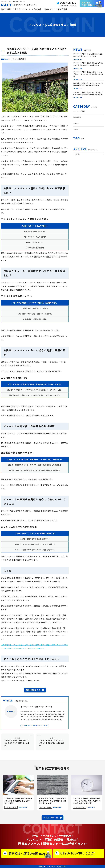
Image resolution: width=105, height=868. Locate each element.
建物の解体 (77, 117)
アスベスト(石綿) (19, 59)
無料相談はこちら (33, 690)
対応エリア (49, 9)
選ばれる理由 (6, 9)
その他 (76, 129)
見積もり (76, 123)
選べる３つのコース (23, 9)
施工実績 (38, 9)
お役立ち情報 (62, 9)
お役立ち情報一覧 (51, 818)
